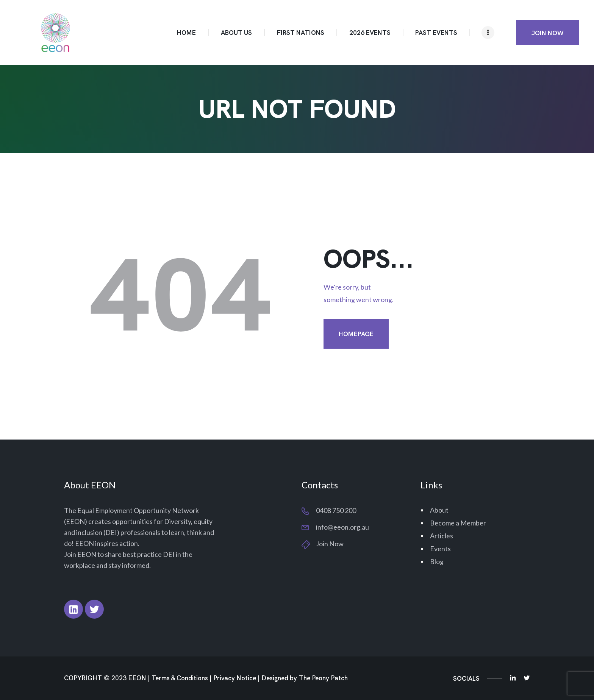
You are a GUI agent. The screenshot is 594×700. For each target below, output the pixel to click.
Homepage (356, 334)
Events (440, 549)
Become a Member (458, 523)
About (439, 510)
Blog (437, 561)
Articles (442, 536)
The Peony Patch (323, 678)
